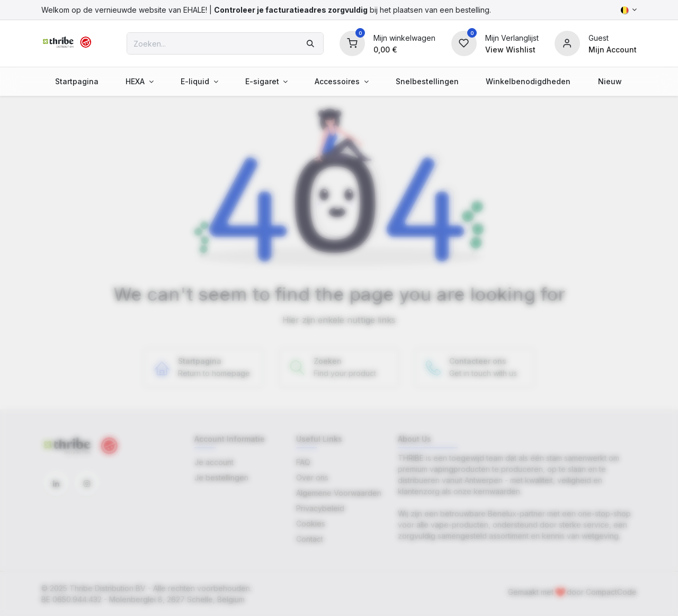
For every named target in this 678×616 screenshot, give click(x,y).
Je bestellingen (221, 477)
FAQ (303, 462)
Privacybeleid (320, 508)
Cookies (311, 524)
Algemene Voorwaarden (339, 493)
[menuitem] (77, 81)
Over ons (312, 477)
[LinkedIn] (56, 484)
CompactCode (611, 592)
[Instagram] (87, 484)
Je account (214, 462)
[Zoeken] (310, 43)
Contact (310, 539)
